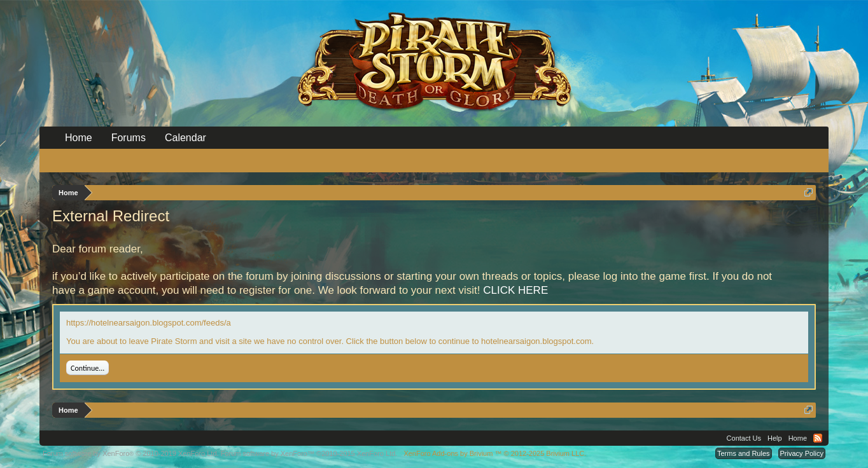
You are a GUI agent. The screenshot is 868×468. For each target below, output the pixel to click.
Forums (129, 138)
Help (775, 438)
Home (79, 138)
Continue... (87, 368)
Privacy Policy (802, 453)
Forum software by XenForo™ (309, 453)
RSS (818, 438)
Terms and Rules (744, 453)
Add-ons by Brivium (495, 453)
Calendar (185, 138)
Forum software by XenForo (131, 453)
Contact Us (744, 438)
